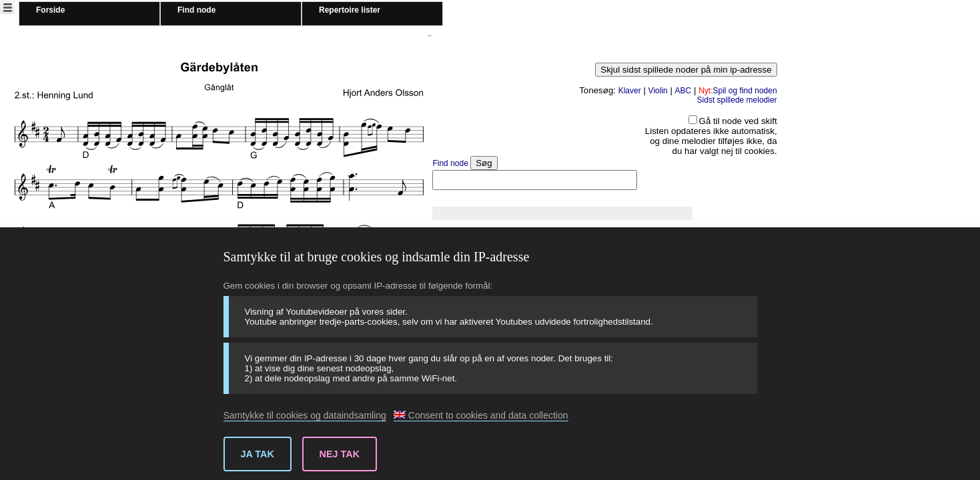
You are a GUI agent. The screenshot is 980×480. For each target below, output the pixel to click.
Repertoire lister (350, 10)
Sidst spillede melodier (737, 100)
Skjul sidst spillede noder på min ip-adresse (686, 70)
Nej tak (340, 454)
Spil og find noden (738, 91)
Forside (50, 10)
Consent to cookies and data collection (481, 415)
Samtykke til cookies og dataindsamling (305, 415)
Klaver (630, 91)
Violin (658, 91)
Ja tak (258, 454)
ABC (683, 91)
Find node (196, 10)
